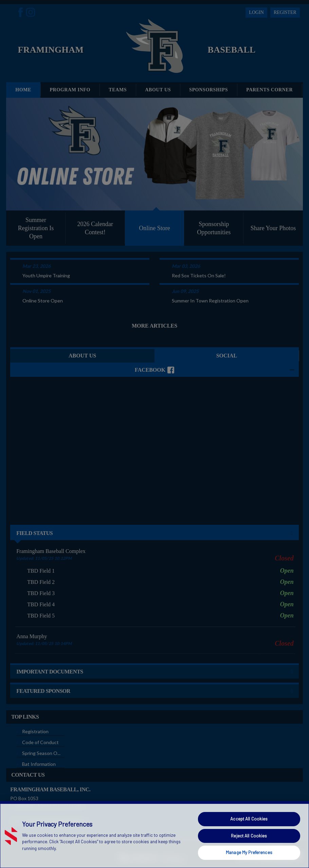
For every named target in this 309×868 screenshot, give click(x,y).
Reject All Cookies (249, 836)
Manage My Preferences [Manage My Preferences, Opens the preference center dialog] (249, 852)
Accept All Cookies (249, 819)
